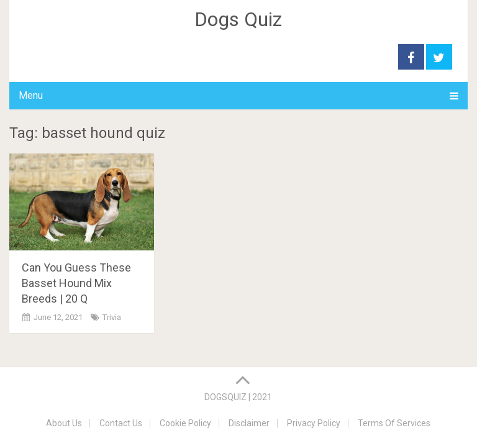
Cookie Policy (185, 423)
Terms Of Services (394, 423)
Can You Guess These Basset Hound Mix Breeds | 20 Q (76, 283)
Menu (31, 95)
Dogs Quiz (238, 19)
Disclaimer (249, 423)
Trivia (112, 317)
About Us (64, 423)
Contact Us (121, 423)
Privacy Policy (314, 423)
